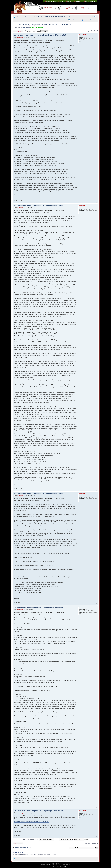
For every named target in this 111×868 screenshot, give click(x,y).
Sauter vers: (65, 848)
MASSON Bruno (25, 27)
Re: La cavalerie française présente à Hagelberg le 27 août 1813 (38, 206)
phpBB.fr (53, 867)
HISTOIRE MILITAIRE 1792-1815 (54, 17)
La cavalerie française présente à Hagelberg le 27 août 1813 (42, 25)
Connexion (94, 20)
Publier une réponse (18, 31)
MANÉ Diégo (20, 37)
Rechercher (78, 20)
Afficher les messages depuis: (38, 839)
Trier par (64, 839)
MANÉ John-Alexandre (36, 27)
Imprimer (92, 16)
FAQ (71, 20)
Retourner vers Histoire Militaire (22, 848)
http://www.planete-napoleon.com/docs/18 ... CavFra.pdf (31, 822)
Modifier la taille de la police (95, 16)
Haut (96, 202)
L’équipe (61, 859)
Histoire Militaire (68, 17)
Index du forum (20, 17)
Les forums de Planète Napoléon (35, 17)
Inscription (86, 20)
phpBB (49, 864)
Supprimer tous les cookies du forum (74, 859)
